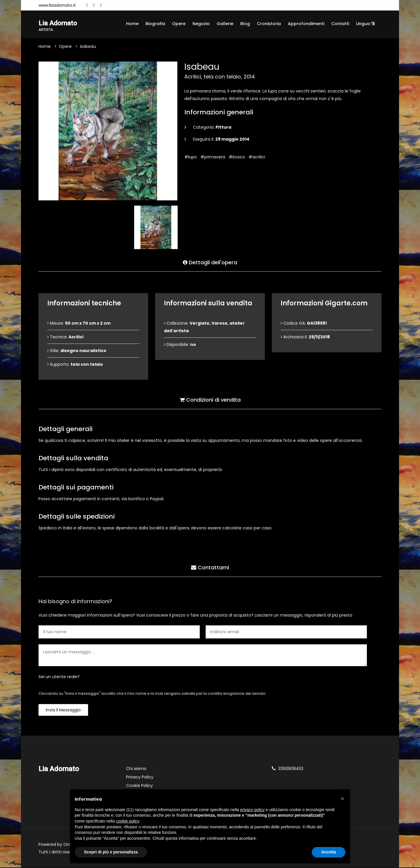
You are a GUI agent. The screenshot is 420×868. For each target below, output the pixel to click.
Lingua (365, 24)
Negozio (201, 24)
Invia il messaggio (63, 710)
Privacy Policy (140, 778)
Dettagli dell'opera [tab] (210, 262)
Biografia (155, 24)
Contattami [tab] (210, 567)
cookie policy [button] (128, 821)
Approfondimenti (306, 24)
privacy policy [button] (252, 810)
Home (132, 24)
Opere (179, 24)
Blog (245, 24)
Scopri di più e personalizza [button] (111, 852)
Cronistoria (269, 24)
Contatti (340, 24)
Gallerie (225, 24)
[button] (342, 799)
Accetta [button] (329, 852)
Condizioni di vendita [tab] (210, 400)
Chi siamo (136, 769)
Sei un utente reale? (59, 677)
